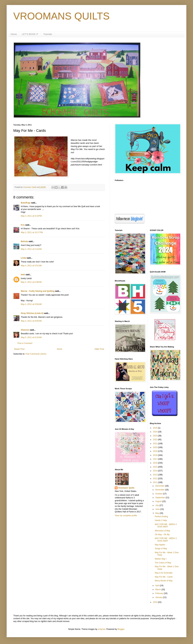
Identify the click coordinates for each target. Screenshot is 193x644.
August (159, 501)
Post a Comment (25, 343)
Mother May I (161, 559)
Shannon (25, 330)
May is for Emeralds (164, 573)
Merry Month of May (164, 581)
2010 (155, 602)
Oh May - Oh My (162, 535)
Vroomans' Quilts (126, 488)
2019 (155, 451)
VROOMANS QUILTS (61, 16)
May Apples (160, 545)
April (157, 586)
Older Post (99, 349)
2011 (155, 482)
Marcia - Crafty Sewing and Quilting (38, 291)
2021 (155, 444)
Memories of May (162, 531)
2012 (155, 479)
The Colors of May (163, 563)
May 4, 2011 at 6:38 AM (31, 282)
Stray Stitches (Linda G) (32, 313)
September (160, 498)
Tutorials (48, 34)
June (158, 509)
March (158, 590)
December (160, 486)
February (159, 593)
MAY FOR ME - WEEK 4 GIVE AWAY (166, 526)
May (157, 513)
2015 (155, 467)
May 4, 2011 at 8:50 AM (31, 321)
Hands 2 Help (161, 520)
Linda (23, 258)
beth (23, 275)
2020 (155, 447)
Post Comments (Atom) (36, 354)
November (160, 490)
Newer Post (19, 349)
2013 (155, 475)
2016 (155, 463)
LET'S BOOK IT (30, 34)
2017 (155, 459)
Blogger (121, 629)
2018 (155, 455)
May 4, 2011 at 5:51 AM (31, 266)
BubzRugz (26, 203)
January (159, 597)
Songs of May (161, 549)
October (159, 494)
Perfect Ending (161, 517)
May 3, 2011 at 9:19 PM (31, 216)
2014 (155, 471)
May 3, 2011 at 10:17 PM (32, 232)
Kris (23, 225)
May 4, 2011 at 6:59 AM (31, 304)
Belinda (24, 241)
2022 (155, 440)
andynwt (102, 629)
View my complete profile (126, 516)
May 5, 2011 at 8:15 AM (31, 337)
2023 (155, 436)
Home (14, 34)
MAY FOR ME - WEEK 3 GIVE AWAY (166, 540)
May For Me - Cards (164, 577)
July (157, 505)
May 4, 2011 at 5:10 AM (31, 249)
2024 (155, 432)
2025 (155, 428)
